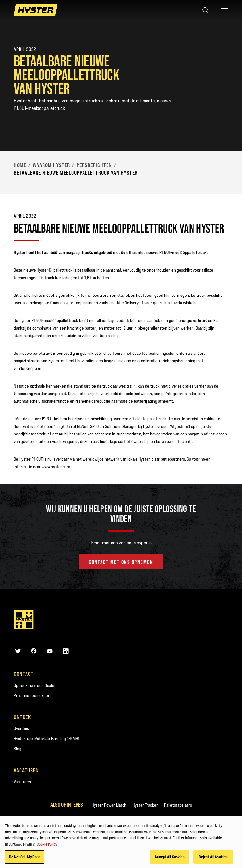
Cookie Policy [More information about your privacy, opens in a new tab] (47, 845)
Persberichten (94, 165)
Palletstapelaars (178, 805)
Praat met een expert (32, 695)
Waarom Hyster (51, 165)
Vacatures (22, 782)
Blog (18, 749)
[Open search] (205, 10)
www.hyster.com (56, 467)
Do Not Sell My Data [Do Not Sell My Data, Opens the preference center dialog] (25, 858)
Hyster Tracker (145, 805)
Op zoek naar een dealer (35, 685)
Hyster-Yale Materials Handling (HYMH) (47, 739)
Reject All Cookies (213, 858)
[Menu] (224, 10)
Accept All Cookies (170, 858)
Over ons (21, 728)
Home (20, 165)
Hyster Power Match (109, 805)
